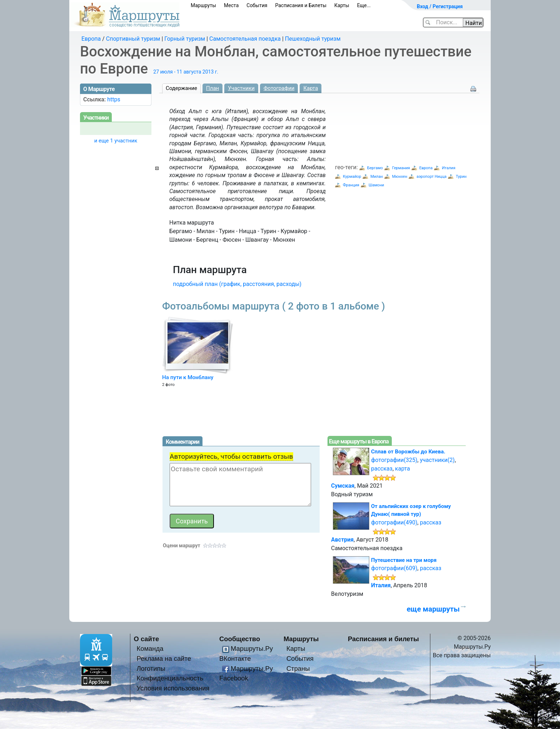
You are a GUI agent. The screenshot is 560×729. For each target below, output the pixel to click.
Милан (377, 177)
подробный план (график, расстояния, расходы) (237, 284)
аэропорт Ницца (431, 177)
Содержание (181, 88)
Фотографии (279, 88)
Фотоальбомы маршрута (274, 306)
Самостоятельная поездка (245, 39)
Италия (449, 168)
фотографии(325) (394, 460)
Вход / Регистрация (440, 6)
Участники (241, 88)
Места (231, 5)
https (114, 99)
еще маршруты (433, 609)
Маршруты (203, 5)
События (257, 5)
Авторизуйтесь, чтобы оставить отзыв (231, 456)
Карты (342, 5)
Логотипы (151, 668)
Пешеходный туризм (313, 39)
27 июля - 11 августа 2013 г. (186, 72)
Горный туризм (185, 39)
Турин (461, 177)
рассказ (382, 469)
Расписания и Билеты (301, 5)
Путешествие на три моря (404, 560)
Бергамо (375, 168)
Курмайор (352, 177)
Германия (401, 168)
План (212, 88)
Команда (150, 648)
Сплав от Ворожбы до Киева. (408, 452)
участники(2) (437, 460)
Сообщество (240, 639)
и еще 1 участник (116, 141)
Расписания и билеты (383, 639)
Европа (91, 39)
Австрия (342, 540)
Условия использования (173, 688)
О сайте (147, 639)
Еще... (364, 5)
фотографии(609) (394, 568)
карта (402, 469)
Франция (351, 185)
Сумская (343, 486)
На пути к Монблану (188, 377)
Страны (298, 668)
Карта (311, 88)
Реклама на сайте (164, 658)
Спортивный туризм (133, 39)
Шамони (376, 185)
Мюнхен (400, 177)
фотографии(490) (394, 522)
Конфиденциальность (170, 678)
